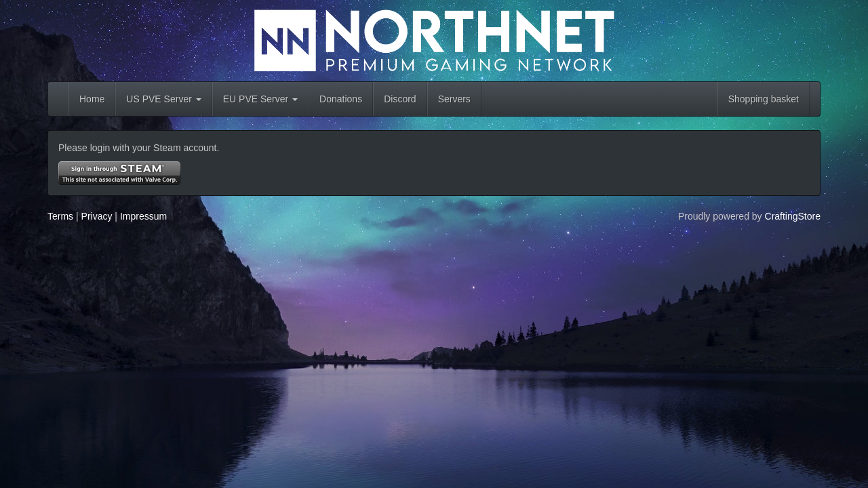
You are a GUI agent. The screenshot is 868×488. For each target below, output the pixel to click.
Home (92, 99)
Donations (341, 99)
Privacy (97, 216)
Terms (60, 216)
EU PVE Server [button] (260, 99)
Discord (400, 99)
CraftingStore (793, 216)
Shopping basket (764, 99)
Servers (454, 99)
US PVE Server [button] (163, 99)
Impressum (143, 216)
